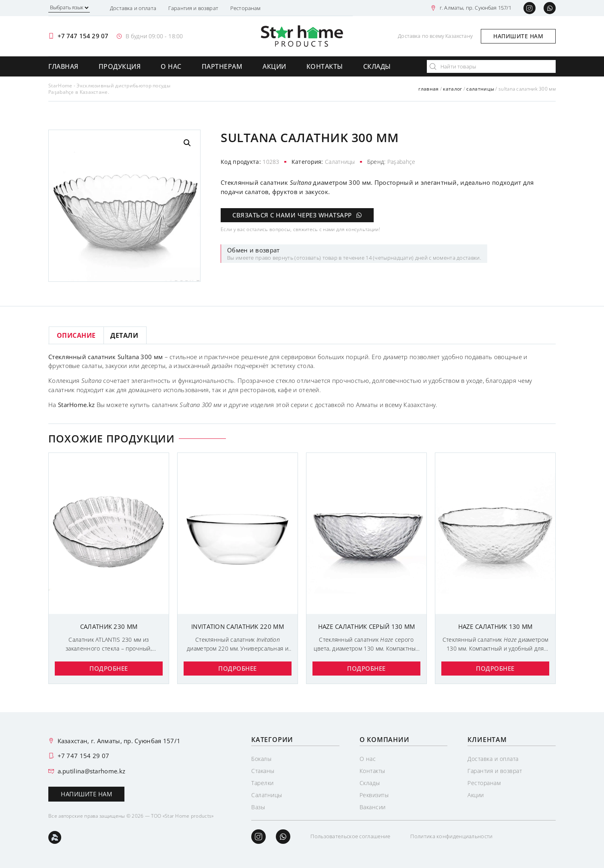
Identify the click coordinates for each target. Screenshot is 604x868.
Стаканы (263, 771)
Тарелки (263, 783)
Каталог (452, 89)
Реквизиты (374, 795)
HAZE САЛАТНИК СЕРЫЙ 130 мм (367, 626)
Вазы (258, 807)
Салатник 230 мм (109, 626)
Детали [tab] (124, 335)
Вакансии (373, 807)
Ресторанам (246, 8)
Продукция (120, 66)
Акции (274, 66)
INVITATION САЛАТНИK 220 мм (238, 626)
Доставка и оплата (133, 8)
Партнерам (222, 66)
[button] (187, 143)
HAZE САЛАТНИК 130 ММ (495, 626)
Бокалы (261, 759)
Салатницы (480, 89)
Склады (377, 66)
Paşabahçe (401, 162)
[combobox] (491, 66)
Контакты (325, 66)
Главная (63, 66)
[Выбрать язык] (69, 8)
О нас (171, 66)
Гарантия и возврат (193, 8)
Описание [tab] (76, 335)
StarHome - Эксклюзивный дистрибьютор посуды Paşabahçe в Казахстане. (109, 89)
